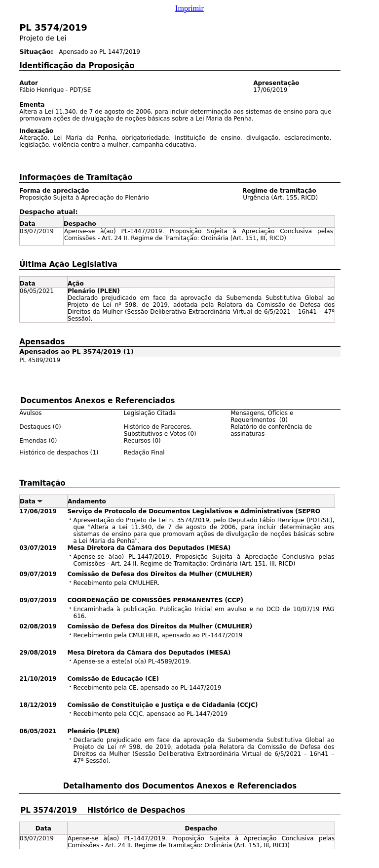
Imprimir (189, 8)
